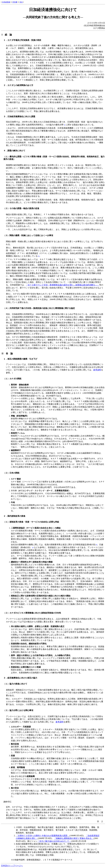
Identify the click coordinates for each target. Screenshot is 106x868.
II (8, 353)
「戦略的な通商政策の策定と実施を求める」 (74, 838)
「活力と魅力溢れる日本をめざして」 (54, 841)
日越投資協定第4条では (26, 849)
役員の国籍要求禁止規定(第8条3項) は (33, 844)
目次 (21, 2)
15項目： (20, 827)
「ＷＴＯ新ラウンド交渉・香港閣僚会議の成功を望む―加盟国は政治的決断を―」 (62, 285)
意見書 (15, 2)
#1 (65, 125)
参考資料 (97, 370)
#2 (39, 256)
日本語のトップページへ (12, 866)
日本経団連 (6, 2)
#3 (97, 545)
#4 (33, 547)
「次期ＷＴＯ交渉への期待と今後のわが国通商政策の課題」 (43, 836)
